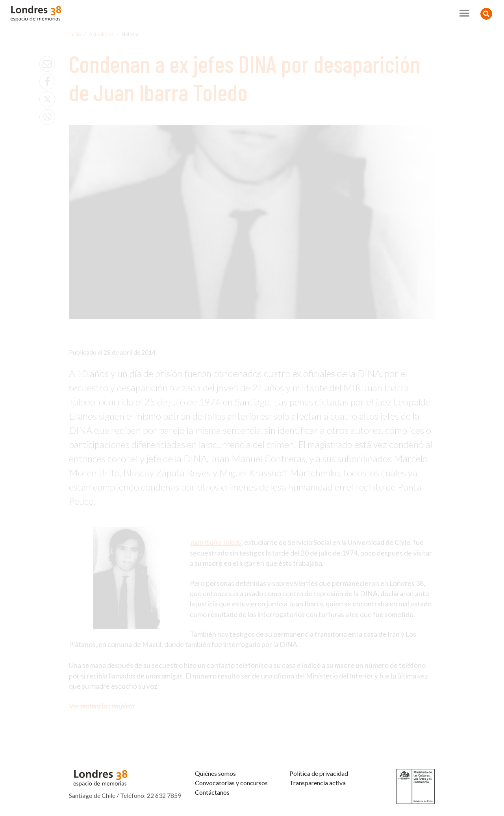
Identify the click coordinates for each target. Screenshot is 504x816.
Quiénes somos (215, 773)
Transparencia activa (318, 783)
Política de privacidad (319, 773)
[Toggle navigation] (464, 13)
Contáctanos (212, 792)
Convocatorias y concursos (231, 783)
